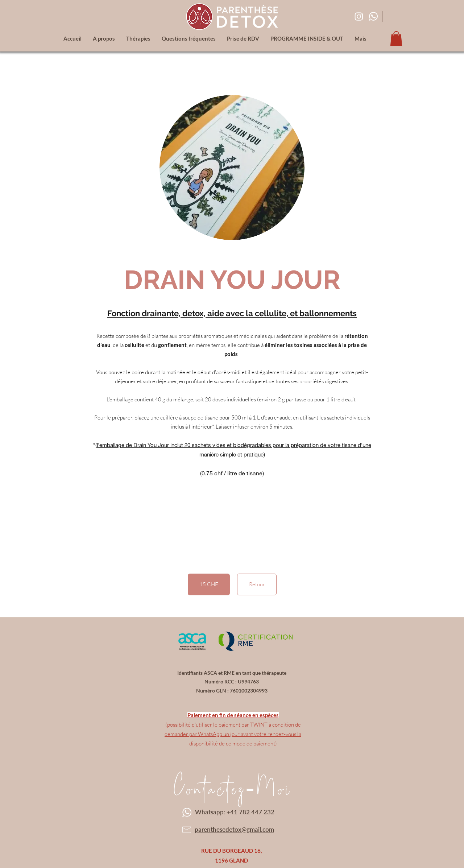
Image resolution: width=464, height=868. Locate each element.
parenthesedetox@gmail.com (234, 829)
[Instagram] (359, 16)
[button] (396, 39)
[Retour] (257, 584)
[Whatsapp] (373, 16)
